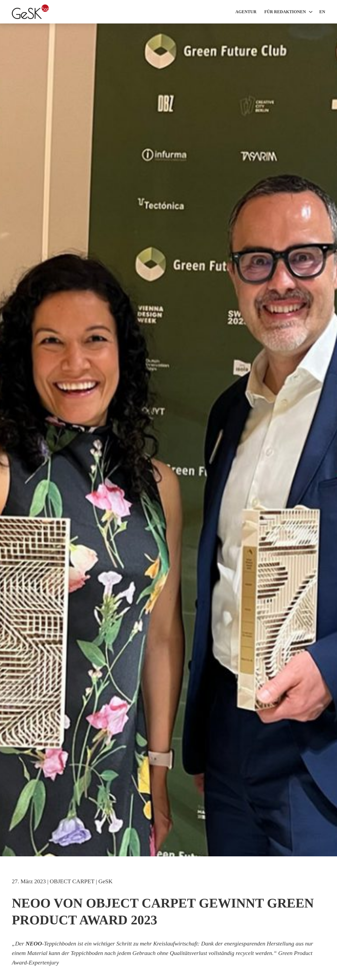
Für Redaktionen (285, 12)
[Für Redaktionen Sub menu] (311, 12)
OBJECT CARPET (72, 881)
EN (322, 12)
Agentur (246, 12)
